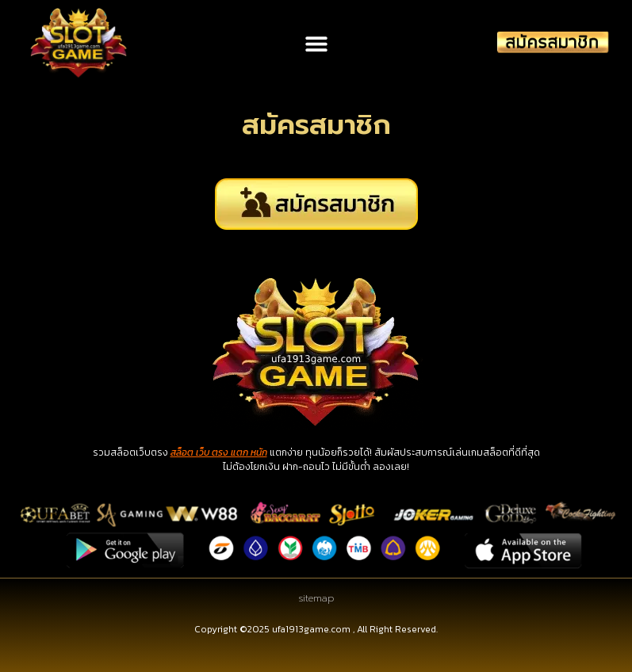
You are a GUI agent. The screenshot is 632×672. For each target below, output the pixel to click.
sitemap (316, 598)
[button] (316, 43)
